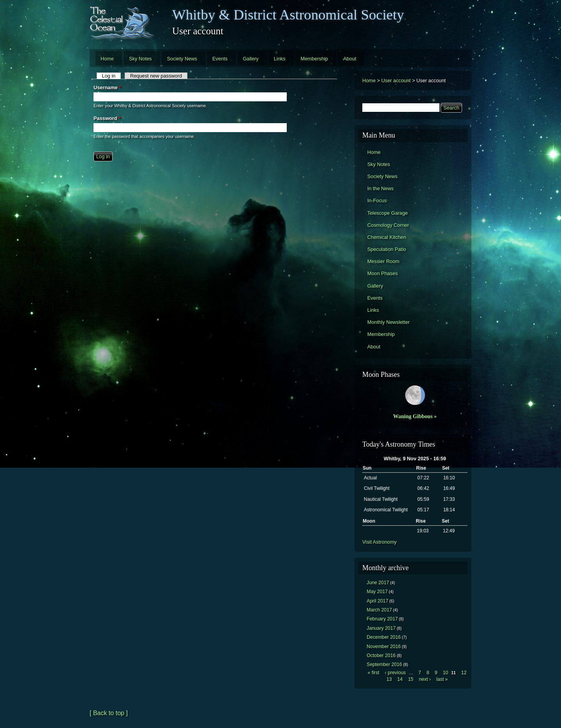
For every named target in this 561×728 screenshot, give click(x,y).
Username (107, 87)
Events (220, 59)
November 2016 (384, 647)
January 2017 (381, 628)
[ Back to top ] (109, 713)
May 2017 (377, 592)
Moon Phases (383, 273)
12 (464, 673)
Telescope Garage (388, 213)
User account (396, 80)
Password (107, 118)
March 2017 (379, 610)
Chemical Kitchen (387, 237)
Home (107, 59)
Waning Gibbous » (415, 416)
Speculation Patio (387, 249)
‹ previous (395, 673)
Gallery (251, 59)
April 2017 (377, 601)
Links (280, 59)
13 (389, 679)
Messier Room (384, 261)
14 (400, 679)
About (350, 59)
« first (374, 673)
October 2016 (381, 656)
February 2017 (382, 619)
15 (411, 679)
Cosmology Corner (388, 225)
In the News (381, 188)
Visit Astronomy (379, 542)
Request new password (156, 76)
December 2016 (384, 637)
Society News (182, 59)
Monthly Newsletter (389, 322)
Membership (314, 59)
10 (446, 673)
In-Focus (377, 201)
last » (442, 679)
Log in (112, 76)
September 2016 (384, 664)
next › (425, 679)
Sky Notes (140, 59)
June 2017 (378, 583)
